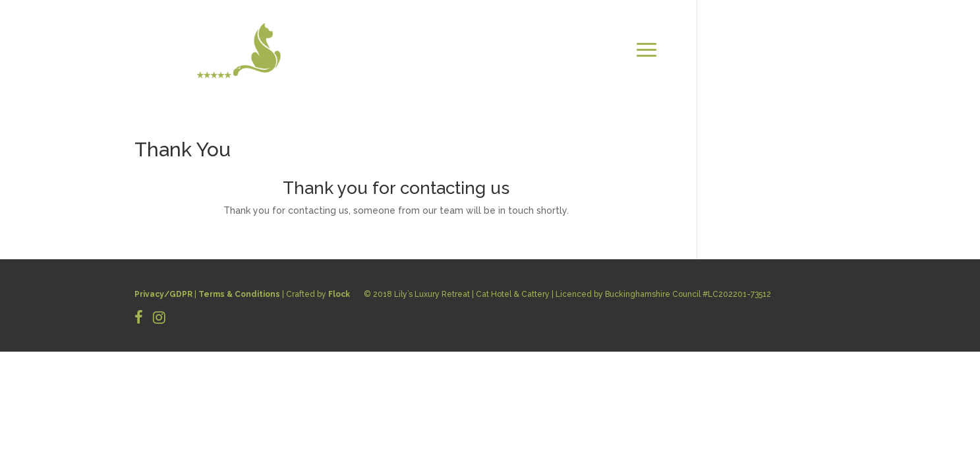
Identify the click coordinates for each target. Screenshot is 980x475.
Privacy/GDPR (163, 294)
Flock (339, 294)
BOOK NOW (814, 66)
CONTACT (817, 50)
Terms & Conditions (239, 294)
